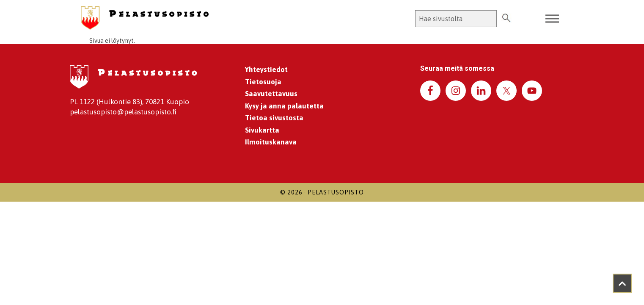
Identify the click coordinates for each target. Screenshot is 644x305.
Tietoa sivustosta (274, 118)
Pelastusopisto (336, 192)
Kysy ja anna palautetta (284, 106)
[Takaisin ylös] (622, 283)
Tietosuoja (263, 82)
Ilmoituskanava (271, 142)
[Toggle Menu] (552, 19)
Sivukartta (262, 130)
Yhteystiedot (266, 69)
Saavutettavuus (271, 94)
